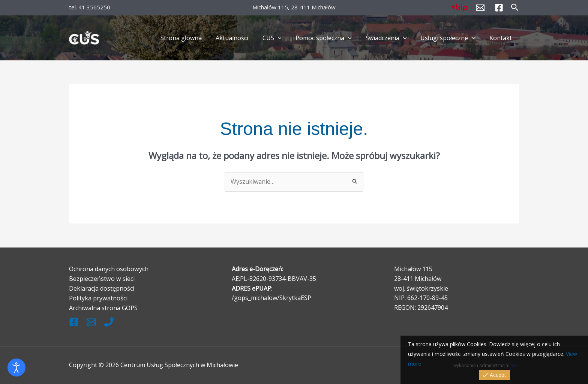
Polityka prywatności (98, 298)
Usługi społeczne (451, 38)
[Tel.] (109, 321)
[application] (287, 38)
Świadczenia (391, 38)
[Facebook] (499, 8)
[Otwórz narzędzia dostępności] (16, 367)
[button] (515, 8)
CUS (281, 38)
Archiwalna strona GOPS (103, 307)
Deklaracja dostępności (102, 288)
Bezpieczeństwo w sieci (101, 279)
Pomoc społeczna (330, 38)
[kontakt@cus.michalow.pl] (480, 8)
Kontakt (502, 38)
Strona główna (194, 38)
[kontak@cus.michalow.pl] (91, 321)
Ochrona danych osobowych (109, 269)
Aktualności (243, 38)
